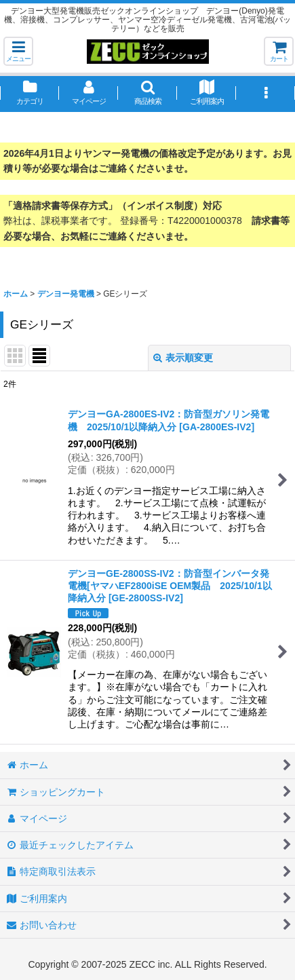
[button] (18, 51)
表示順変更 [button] (183, 358)
